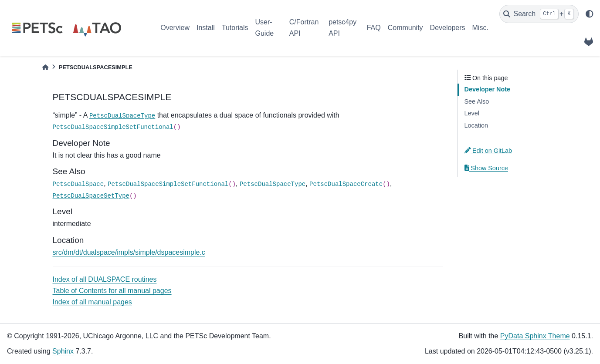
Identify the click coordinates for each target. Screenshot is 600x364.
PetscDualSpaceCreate (346, 184)
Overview (175, 28)
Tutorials (235, 28)
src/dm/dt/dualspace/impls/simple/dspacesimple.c (129, 252)
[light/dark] (590, 14)
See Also (477, 101)
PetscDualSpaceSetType (91, 196)
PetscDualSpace (78, 184)
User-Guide (265, 28)
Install (206, 28)
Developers (448, 28)
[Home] (45, 67)
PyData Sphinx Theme (535, 336)
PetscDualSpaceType (122, 116)
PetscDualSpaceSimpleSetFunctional (113, 127)
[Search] (539, 14)
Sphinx (63, 351)
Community (405, 28)
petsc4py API (342, 28)
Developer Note (488, 89)
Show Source (486, 168)
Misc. (480, 28)
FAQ (374, 28)
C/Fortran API (304, 28)
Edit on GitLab (488, 151)
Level (472, 113)
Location (476, 125)
